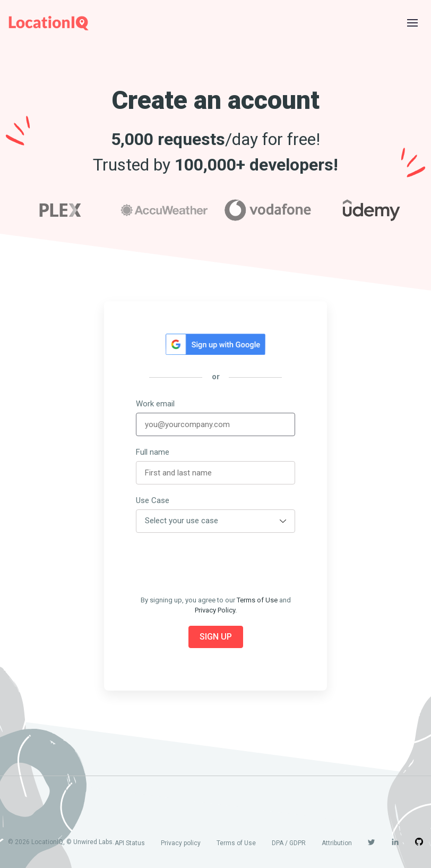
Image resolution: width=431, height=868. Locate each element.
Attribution (337, 843)
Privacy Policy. (216, 610)
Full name (153, 452)
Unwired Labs (93, 842)
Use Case (153, 500)
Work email (155, 404)
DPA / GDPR (289, 843)
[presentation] (217, 564)
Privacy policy (181, 843)
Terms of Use (257, 600)
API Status (130, 843)
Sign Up (216, 637)
